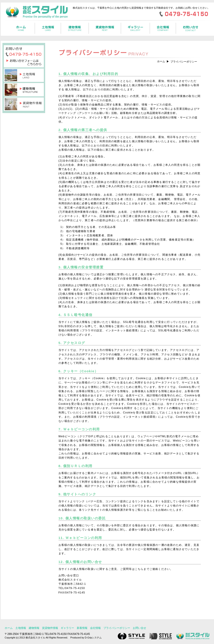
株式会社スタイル (35, 638)
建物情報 (34, 628)
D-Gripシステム (93, 638)
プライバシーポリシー (117, 628)
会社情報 (95, 628)
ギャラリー (67, 628)
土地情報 (21, 628)
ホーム (161, 61)
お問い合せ (139, 628)
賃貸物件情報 (50, 628)
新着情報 (82, 628)
